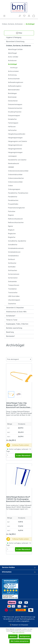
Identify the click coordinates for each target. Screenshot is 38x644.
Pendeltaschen (13, 200)
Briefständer (12, 97)
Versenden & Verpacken (15, 308)
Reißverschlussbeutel (15, 219)
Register (11, 215)
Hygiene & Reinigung (14, 37)
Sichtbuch (12, 259)
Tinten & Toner (12, 320)
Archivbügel (12, 64)
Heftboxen (12, 127)
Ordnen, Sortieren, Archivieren (18, 46)
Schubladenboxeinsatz (16, 248)
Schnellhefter (13, 245)
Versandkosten (8, 619)
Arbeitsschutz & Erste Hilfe (16, 312)
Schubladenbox (13, 256)
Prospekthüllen (13, 204)
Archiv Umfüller (13, 57)
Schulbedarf (11, 316)
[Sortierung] (19, 359)
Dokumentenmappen (15, 104)
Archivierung (12, 75)
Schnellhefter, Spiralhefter (17, 241)
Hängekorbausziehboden (17, 134)
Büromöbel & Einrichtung (15, 41)
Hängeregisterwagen (15, 152)
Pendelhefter (13, 197)
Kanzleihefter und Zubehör (17, 160)
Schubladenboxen (14, 252)
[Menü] (4, 16)
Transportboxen (14, 285)
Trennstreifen (13, 293)
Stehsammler (12, 281)
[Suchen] (20, 16)
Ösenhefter (12, 304)
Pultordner (12, 211)
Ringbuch (11, 230)
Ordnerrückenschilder (15, 182)
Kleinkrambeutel (14, 163)
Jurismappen (12, 156)
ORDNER (11, 167)
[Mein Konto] (29, 16)
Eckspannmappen (14, 115)
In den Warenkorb (23, 455)
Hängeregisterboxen (15, 145)
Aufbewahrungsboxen (16, 82)
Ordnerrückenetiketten (16, 178)
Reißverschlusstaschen (16, 222)
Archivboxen (12, 60)
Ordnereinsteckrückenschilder (18, 171)
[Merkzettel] (24, 16)
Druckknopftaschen (15, 112)
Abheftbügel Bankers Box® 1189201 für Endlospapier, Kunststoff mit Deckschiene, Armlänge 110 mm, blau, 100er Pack (19, 499)
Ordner (10, 186)
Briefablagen (12, 93)
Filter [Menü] (19, 33)
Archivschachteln (14, 79)
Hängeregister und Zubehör (18, 141)
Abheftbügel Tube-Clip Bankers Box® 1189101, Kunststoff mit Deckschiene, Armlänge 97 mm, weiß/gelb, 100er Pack (19, 405)
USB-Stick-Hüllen (14, 296)
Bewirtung (10, 332)
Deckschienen (13, 101)
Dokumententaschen (15, 108)
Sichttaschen (13, 270)
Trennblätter (12, 289)
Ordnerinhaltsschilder (15, 175)
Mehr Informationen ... (19, 633)
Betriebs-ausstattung (14, 328)
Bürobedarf (10, 336)
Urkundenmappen (14, 300)
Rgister (11, 226)
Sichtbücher (12, 263)
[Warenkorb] (34, 16)
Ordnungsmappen (14, 189)
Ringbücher (12, 234)
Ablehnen (13, 636)
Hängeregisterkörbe (15, 149)
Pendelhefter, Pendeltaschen (18, 193)
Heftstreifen (12, 130)
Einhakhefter (12, 119)
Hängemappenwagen (15, 138)
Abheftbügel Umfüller (15, 49)
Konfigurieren (25, 636)
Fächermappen (13, 123)
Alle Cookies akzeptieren (20, 641)
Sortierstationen (14, 274)
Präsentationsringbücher (16, 208)
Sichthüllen (12, 267)
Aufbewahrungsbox (15, 86)
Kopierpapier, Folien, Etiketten (17, 324)
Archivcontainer (13, 71)
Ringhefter (12, 237)
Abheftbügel (12, 53)
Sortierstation (13, 278)
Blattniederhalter (14, 90)
